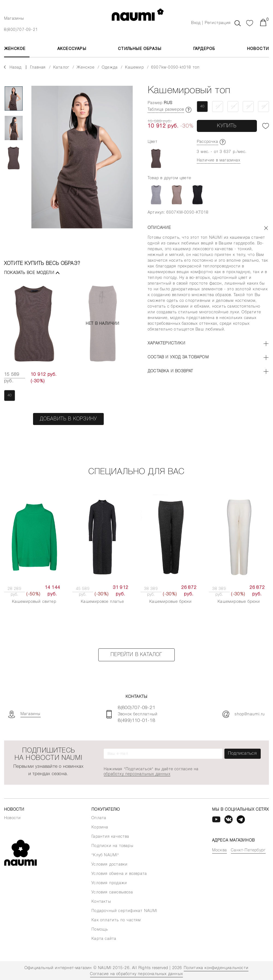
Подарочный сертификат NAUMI (124, 911)
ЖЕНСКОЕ (15, 49)
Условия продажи (109, 883)
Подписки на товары (112, 846)
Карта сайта (104, 939)
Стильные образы (140, 49)
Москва (219, 850)
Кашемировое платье (102, 602)
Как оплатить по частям (116, 920)
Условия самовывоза (112, 892)
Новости (258, 49)
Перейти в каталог (136, 655)
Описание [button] (159, 228)
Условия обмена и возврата (119, 874)
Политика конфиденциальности (216, 968)
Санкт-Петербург (248, 850)
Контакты (101, 902)
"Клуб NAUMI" (105, 855)
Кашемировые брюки (170, 602)
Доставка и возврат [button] (170, 371)
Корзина (100, 827)
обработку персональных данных (137, 774)
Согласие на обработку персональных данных (136, 974)
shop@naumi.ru (244, 714)
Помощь (100, 930)
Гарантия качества (110, 837)
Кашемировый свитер (34, 602)
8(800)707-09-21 (21, 30)
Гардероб (204, 49)
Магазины (14, 19)
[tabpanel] (82, 162)
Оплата (99, 818)
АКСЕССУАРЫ (72, 49)
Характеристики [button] (167, 343)
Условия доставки (109, 865)
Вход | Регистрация (211, 23)
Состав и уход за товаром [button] (178, 357)
